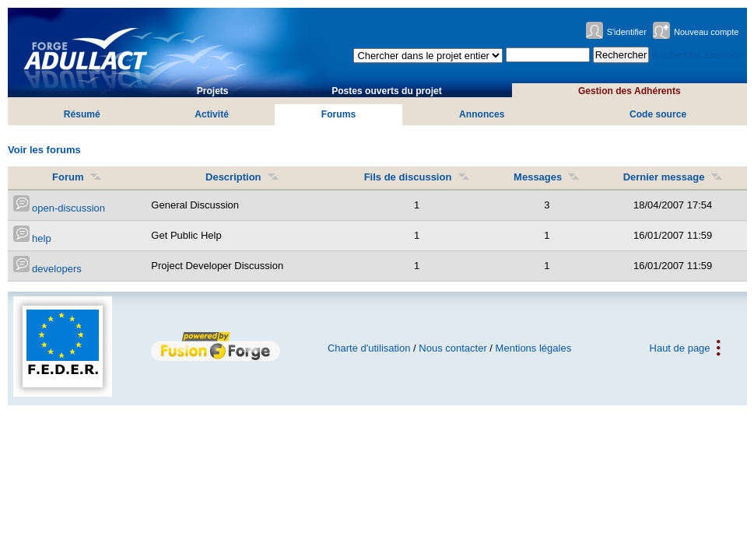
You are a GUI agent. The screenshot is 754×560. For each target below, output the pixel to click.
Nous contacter (452, 348)
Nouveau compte (707, 32)
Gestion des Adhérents (630, 91)
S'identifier (627, 32)
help (32, 238)
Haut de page (680, 348)
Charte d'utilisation (369, 348)
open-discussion (60, 208)
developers (47, 269)
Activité (212, 114)
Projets (213, 91)
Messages (547, 177)
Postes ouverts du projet (387, 91)
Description (242, 177)
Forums (338, 114)
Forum (77, 177)
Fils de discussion (417, 177)
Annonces (482, 114)
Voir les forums (44, 150)
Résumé (82, 114)
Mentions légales (534, 348)
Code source (658, 114)
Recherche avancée (697, 55)
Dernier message (673, 177)
